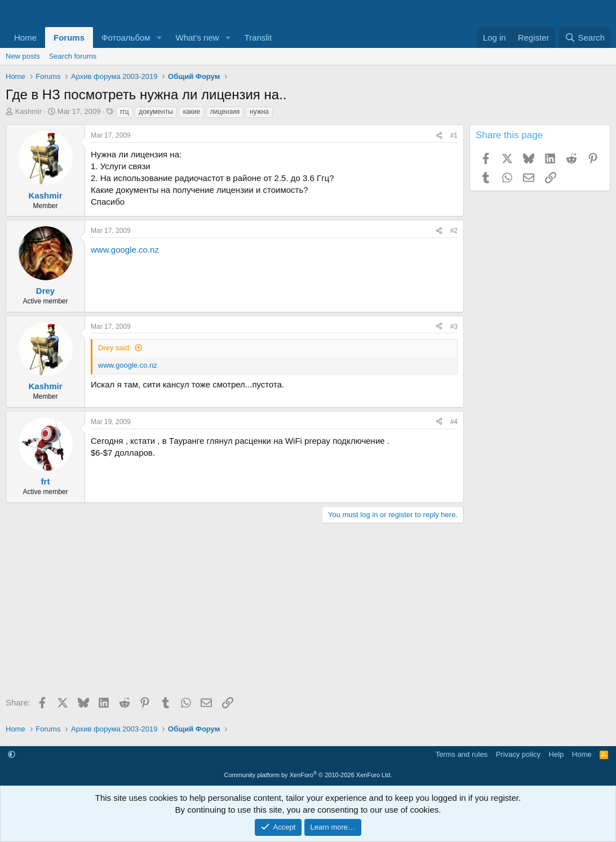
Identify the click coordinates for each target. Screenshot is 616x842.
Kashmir (29, 111)
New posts (23, 56)
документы (156, 112)
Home (25, 38)
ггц (125, 112)
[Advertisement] (232, 614)
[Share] (439, 136)
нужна (259, 112)
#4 (454, 422)
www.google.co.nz (125, 250)
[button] (159, 38)
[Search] (585, 38)
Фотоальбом (126, 38)
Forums (69, 38)
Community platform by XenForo (308, 775)
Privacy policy (518, 754)
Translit (258, 38)
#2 (454, 231)
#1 (454, 135)
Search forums (73, 56)
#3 (454, 327)
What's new (198, 38)
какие (191, 112)
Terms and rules (462, 754)
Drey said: (115, 348)
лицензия (225, 112)
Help (557, 754)
